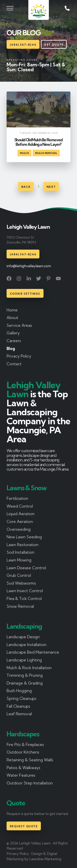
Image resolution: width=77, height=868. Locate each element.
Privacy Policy (19, 356)
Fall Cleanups (18, 706)
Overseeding (19, 529)
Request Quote (24, 826)
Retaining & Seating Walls (30, 760)
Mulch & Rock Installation (29, 668)
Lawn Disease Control (26, 568)
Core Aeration (20, 522)
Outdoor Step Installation (30, 783)
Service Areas (19, 325)
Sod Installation (20, 552)
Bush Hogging (19, 691)
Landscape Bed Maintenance (33, 652)
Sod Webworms (21, 583)
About (12, 318)
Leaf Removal (19, 714)
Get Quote (54, 45)
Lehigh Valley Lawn (28, 227)
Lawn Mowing (19, 560)
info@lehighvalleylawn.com (29, 266)
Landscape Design (23, 637)
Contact (14, 364)
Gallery (13, 333)
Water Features (21, 775)
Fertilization (17, 498)
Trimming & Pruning (25, 675)
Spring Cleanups (21, 698)
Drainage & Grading (25, 683)
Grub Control (19, 575)
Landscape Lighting (24, 660)
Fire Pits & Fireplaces (25, 745)
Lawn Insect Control (25, 591)
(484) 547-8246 (23, 45)
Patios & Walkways (23, 768)
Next (51, 187)
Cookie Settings (25, 294)
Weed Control (20, 506)
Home (12, 310)
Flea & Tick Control (24, 599)
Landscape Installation (26, 645)
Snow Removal (20, 606)
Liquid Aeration (21, 514)
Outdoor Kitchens (23, 752)
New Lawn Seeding (24, 537)
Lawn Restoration (22, 545)
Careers (14, 341)
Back (26, 187)
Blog (11, 349)
